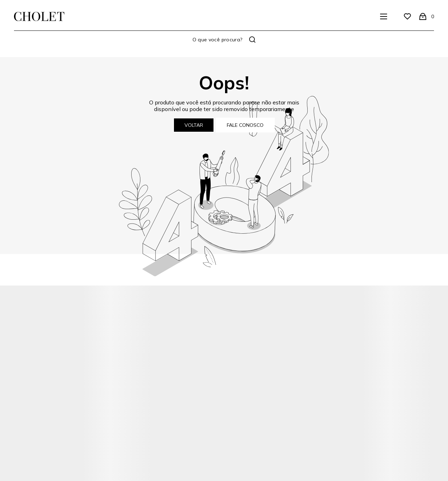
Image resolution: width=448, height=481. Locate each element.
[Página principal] (39, 16)
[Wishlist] (407, 16)
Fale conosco (245, 125)
